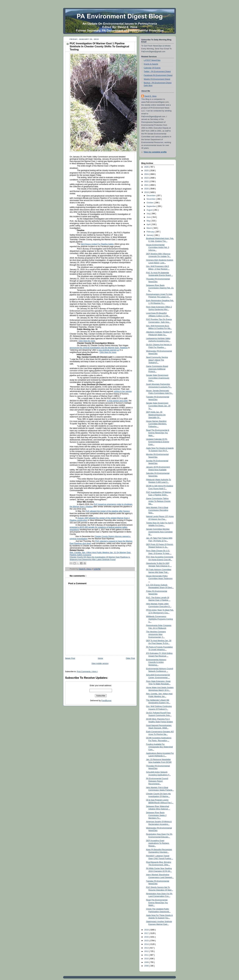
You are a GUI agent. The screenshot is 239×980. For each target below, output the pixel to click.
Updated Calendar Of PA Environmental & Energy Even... (158, 442)
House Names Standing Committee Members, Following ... (157, 424)
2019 (147, 192)
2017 (147, 933)
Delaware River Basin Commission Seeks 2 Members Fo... (156, 815)
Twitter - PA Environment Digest (157, 72)
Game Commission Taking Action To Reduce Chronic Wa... (158, 501)
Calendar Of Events (152, 68)
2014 (147, 944)
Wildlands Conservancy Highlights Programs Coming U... (160, 619)
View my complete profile (155, 152)
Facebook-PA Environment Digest (158, 75)
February (151, 232)
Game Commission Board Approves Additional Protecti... (157, 369)
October (150, 203)
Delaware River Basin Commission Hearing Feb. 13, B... (160, 288)
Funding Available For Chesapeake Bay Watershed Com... (160, 747)
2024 (147, 174)
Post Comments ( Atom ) (87, 672)
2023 (147, 178)
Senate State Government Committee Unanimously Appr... (158, 378)
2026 (147, 167)
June (149, 217)
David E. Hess (150, 96)
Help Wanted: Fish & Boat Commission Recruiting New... (157, 510)
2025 (147, 171)
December (151, 196)
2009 (147, 962)
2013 (147, 948)
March (150, 228)
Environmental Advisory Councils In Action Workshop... (156, 662)
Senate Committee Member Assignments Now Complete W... (159, 532)
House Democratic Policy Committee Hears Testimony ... (159, 579)
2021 (147, 185)
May (149, 221)
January (150, 235)
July (149, 214)
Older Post (130, 658)
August (150, 210)
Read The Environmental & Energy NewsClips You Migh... (158, 433)
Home (100, 658)
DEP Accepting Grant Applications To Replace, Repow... (158, 843)
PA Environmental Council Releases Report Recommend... (157, 781)
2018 (147, 930)
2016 (147, 937)
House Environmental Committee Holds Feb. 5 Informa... (158, 248)
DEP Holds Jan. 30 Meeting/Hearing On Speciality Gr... (156, 415)
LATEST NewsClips (152, 60)
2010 (147, 959)
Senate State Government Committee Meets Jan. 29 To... (158, 406)
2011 (147, 955)
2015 (147, 941)
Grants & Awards (151, 64)
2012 (147, 951)
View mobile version (100, 663)
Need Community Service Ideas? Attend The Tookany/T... (157, 360)
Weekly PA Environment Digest (157, 79)
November (151, 199)
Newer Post (70, 658)
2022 (147, 182)
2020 (147, 189)
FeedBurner (106, 701)
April (149, 224)
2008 (147, 966)
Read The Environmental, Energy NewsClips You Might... (157, 903)
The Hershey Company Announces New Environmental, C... (156, 634)
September (152, 206)
